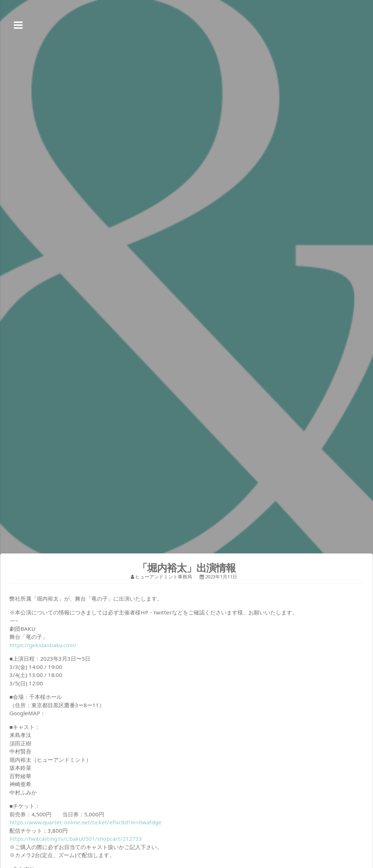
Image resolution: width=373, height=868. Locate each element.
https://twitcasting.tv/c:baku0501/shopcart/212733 (76, 839)
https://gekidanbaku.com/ (43, 645)
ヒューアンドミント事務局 (164, 577)
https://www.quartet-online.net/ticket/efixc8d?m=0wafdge (85, 822)
